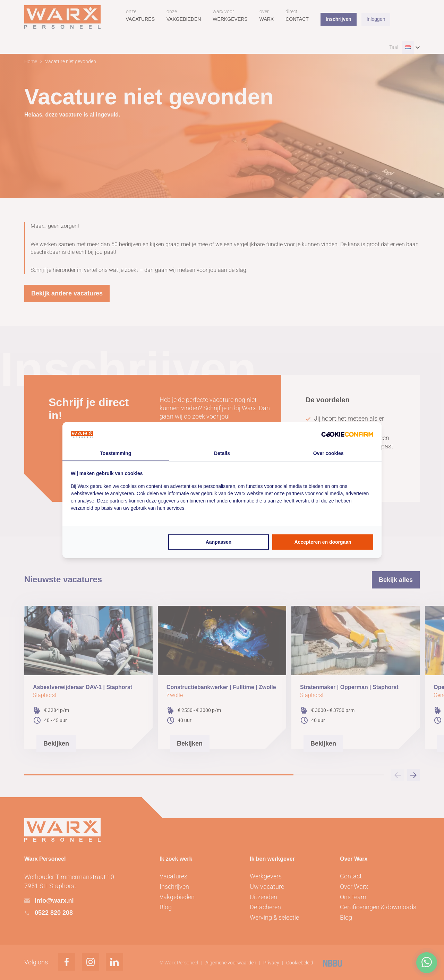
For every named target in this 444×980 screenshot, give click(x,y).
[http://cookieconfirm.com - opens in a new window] (347, 434)
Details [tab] (222, 453)
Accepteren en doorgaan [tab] (323, 542)
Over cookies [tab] (328, 453)
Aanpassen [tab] (219, 542)
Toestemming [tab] (116, 453)
